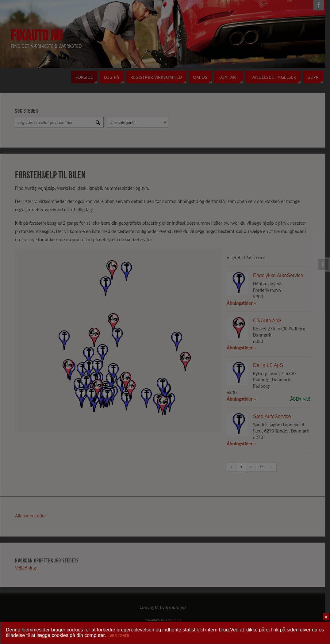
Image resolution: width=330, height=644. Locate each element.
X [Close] (326, 617)
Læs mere (118, 635)
